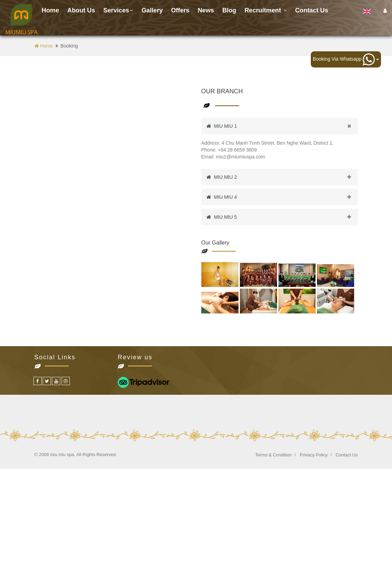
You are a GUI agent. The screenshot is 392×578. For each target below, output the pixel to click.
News (206, 10)
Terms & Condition (274, 455)
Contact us (312, 10)
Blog (229, 10)
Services (118, 10)
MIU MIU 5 (282, 217)
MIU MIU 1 (282, 126)
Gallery (152, 10)
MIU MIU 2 (282, 177)
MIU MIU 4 (282, 197)
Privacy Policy (314, 455)
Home (50, 10)
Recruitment (266, 10)
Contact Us (347, 455)
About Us (81, 10)
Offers (180, 10)
